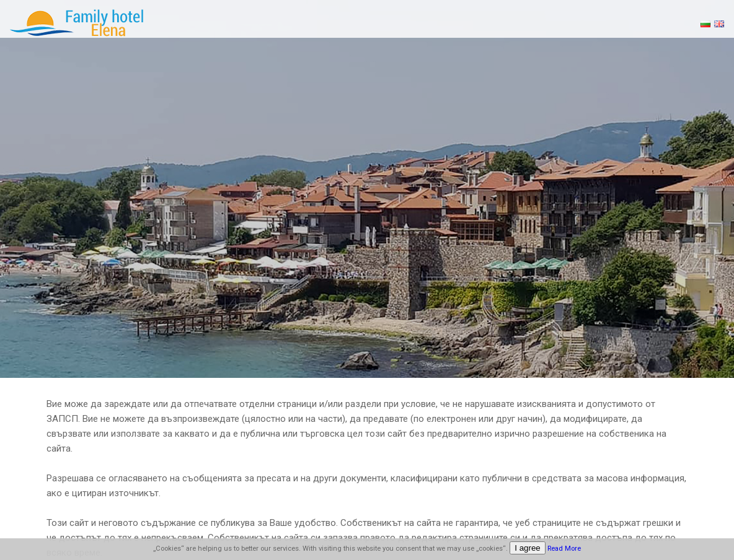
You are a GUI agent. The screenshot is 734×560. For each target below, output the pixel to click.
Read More (564, 549)
